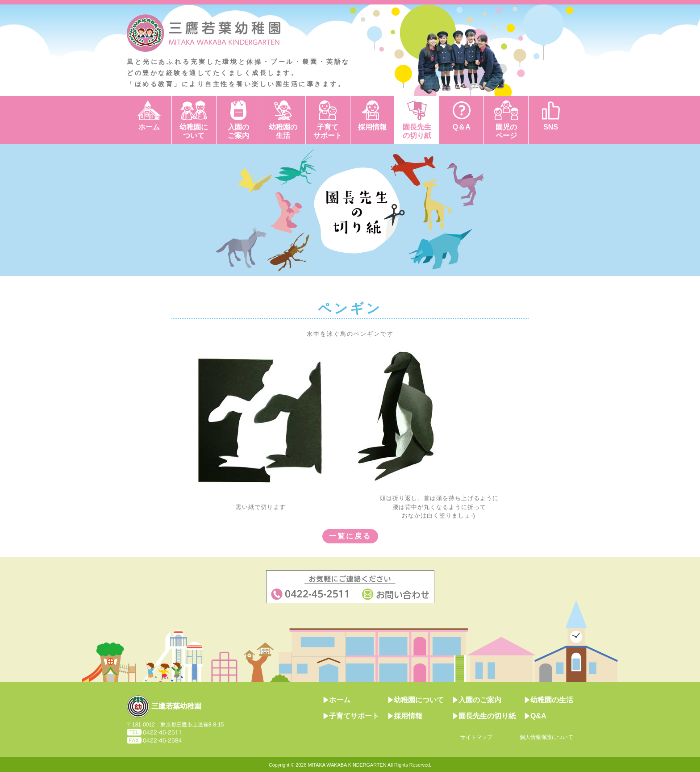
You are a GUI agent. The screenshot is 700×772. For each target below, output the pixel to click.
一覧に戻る (350, 536)
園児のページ (506, 131)
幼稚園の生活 (283, 131)
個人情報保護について (546, 737)
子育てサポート (328, 131)
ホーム (149, 127)
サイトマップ (476, 737)
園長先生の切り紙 (417, 131)
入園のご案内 (238, 131)
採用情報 (372, 127)
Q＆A (462, 127)
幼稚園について (194, 131)
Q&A (535, 716)
